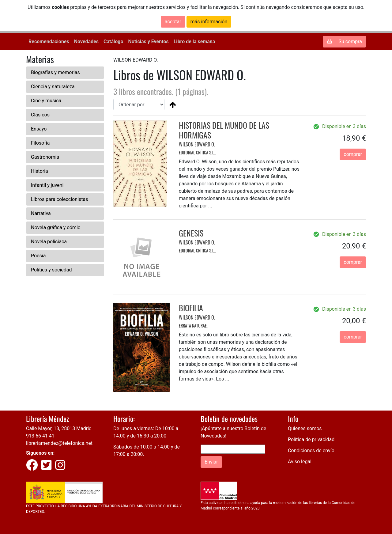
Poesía (38, 256)
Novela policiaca (49, 242)
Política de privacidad (311, 439)
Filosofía (40, 143)
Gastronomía (45, 157)
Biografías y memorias (55, 72)
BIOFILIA (191, 308)
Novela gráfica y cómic (56, 227)
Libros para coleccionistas (59, 199)
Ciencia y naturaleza (53, 87)
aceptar (173, 22)
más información (209, 22)
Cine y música (46, 101)
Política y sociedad (51, 270)
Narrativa (41, 213)
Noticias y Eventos (148, 42)
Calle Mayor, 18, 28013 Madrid (59, 428)
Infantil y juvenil (48, 185)
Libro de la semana (194, 42)
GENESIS (191, 233)
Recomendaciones (49, 42)
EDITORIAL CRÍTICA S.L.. (197, 152)
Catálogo (113, 42)
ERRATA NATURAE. (193, 326)
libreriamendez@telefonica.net (59, 443)
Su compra (344, 42)
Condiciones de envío (311, 451)
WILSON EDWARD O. (197, 144)
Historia (40, 171)
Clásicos (40, 115)
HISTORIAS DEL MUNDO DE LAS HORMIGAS (224, 130)
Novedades (86, 42)
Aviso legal (300, 462)
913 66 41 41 (40, 436)
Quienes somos (305, 428)
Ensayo (39, 129)
